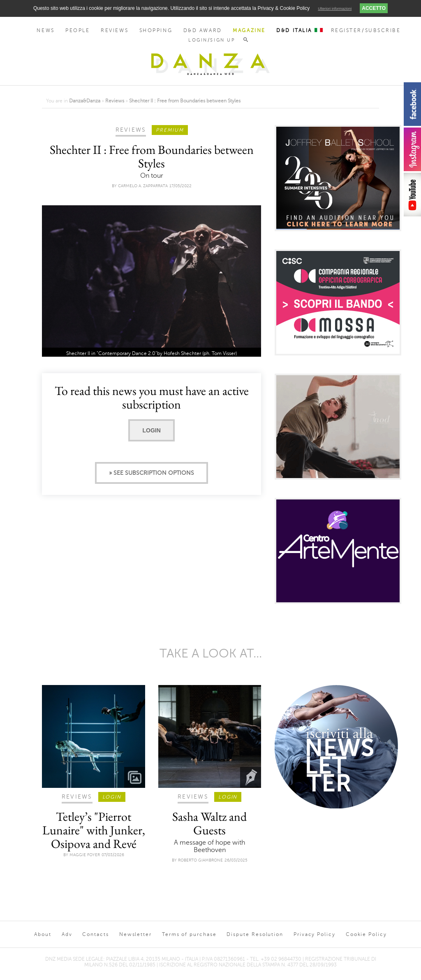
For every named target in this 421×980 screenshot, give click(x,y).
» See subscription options (152, 473)
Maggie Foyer (85, 855)
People (77, 30)
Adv (67, 934)
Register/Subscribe (366, 30)
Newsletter (135, 934)
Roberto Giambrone (200, 860)
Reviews (115, 30)
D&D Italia (299, 30)
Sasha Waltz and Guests (209, 823)
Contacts (95, 934)
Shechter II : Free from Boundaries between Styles (185, 101)
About (43, 934)
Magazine (249, 30)
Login (151, 430)
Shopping (156, 30)
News (45, 30)
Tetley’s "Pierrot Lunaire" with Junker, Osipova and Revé (94, 830)
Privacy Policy (315, 934)
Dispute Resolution (255, 934)
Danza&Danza (85, 101)
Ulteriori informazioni (335, 9)
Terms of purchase (189, 934)
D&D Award (203, 30)
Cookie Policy (366, 934)
